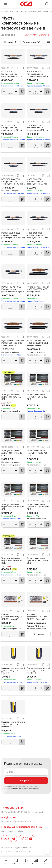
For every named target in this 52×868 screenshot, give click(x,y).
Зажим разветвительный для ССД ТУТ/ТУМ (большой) (13, 724)
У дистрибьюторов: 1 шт (11, 519)
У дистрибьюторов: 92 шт (12, 683)
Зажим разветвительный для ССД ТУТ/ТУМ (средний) (38, 671)
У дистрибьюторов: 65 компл (38, 194)
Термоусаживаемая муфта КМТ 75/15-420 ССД (37, 453)
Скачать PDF (45, 35)
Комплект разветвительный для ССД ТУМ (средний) (37, 617)
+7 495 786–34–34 (12, 808)
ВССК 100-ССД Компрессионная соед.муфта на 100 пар (38, 128)
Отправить (26, 780)
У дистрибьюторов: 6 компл (38, 247)
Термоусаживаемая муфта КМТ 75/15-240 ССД (12, 453)
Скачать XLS (31, 35)
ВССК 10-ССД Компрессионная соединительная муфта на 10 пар (12, 75)
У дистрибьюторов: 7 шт (11, 575)
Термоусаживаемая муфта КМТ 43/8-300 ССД (11, 561)
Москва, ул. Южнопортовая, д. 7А (22, 827)
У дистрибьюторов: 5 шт (11, 736)
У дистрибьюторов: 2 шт (37, 301)
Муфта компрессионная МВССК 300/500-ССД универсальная (13, 343)
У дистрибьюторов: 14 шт (37, 683)
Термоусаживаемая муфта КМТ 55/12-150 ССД (37, 397)
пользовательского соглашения (26, 788)
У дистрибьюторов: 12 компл (13, 194)
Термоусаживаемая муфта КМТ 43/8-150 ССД (11, 397)
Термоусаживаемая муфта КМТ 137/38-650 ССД (38, 507)
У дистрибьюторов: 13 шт (11, 355)
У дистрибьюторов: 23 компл (13, 301)
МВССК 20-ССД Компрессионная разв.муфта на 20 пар (37, 182)
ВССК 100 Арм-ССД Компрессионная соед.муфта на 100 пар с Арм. (13, 183)
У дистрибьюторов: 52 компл (13, 247)
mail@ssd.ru (8, 817)
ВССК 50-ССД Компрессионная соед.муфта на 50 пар (12, 128)
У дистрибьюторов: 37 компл (38, 140)
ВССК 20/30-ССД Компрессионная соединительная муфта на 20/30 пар (38, 75)
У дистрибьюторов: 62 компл (13, 140)
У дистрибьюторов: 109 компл (39, 86)
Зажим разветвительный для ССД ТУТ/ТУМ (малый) (13, 671)
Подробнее (39, 634)
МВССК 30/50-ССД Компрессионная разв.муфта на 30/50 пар (13, 235)
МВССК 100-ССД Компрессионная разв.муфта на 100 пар (37, 235)
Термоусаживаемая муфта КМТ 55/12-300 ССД (37, 561)
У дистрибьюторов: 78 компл (13, 86)
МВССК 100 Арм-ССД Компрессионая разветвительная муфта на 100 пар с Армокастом (13, 290)
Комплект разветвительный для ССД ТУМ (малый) (11, 617)
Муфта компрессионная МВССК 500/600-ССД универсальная (38, 343)
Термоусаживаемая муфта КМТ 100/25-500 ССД (12, 507)
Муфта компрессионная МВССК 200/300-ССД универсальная (38, 289)
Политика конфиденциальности (16, 848)
